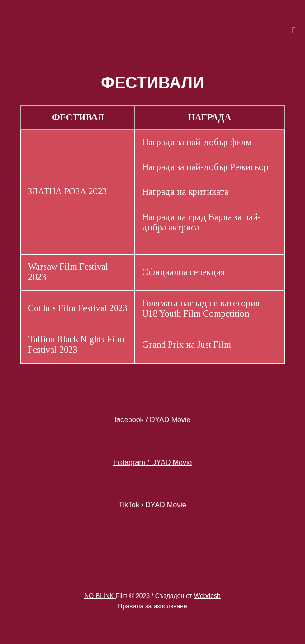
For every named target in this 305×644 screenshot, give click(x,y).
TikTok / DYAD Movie (152, 505)
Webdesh (207, 596)
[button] (209, 30)
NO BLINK (100, 596)
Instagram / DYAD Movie (153, 462)
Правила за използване (152, 606)
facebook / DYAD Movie (153, 420)
